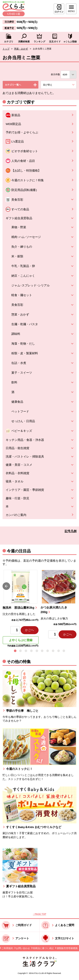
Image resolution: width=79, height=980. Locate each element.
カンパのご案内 (16, 515)
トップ (6, 49)
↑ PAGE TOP (39, 914)
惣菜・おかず (21, 49)
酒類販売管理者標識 (67, 948)
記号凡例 (71, 531)
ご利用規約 (7, 948)
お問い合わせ (23, 948)
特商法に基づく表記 (43, 948)
